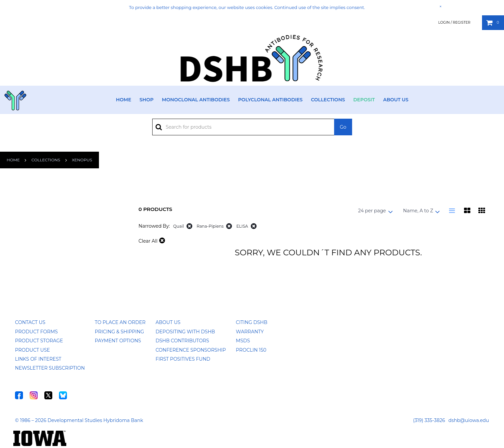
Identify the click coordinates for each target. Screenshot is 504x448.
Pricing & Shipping (120, 332)
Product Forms (36, 332)
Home (124, 100)
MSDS (243, 341)
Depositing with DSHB (185, 332)
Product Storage (39, 341)
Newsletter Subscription (50, 368)
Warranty (250, 332)
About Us (396, 100)
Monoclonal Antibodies (196, 100)
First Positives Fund (183, 359)
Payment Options (118, 341)
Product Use (32, 350)
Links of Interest (38, 359)
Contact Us (30, 322)
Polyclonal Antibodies (270, 100)
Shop (147, 100)
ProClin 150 (251, 350)
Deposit (364, 100)
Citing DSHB (252, 322)
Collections (328, 100)
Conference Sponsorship (191, 350)
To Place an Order (120, 322)
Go (343, 127)
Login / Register (454, 22)
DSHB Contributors (182, 341)
